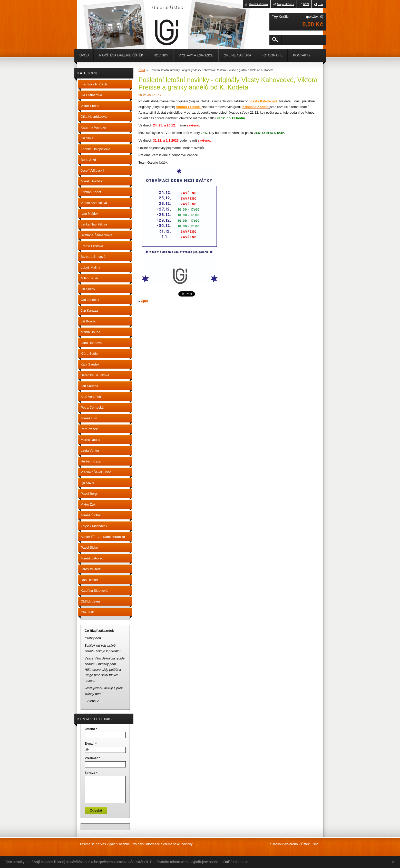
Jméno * (91, 729)
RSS (306, 4)
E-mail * (91, 743)
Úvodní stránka (258, 4)
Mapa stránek (286, 4)
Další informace (236, 862)
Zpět (145, 301)
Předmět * (92, 758)
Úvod (142, 70)
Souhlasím (394, 862)
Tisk (321, 4)
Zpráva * (91, 773)
